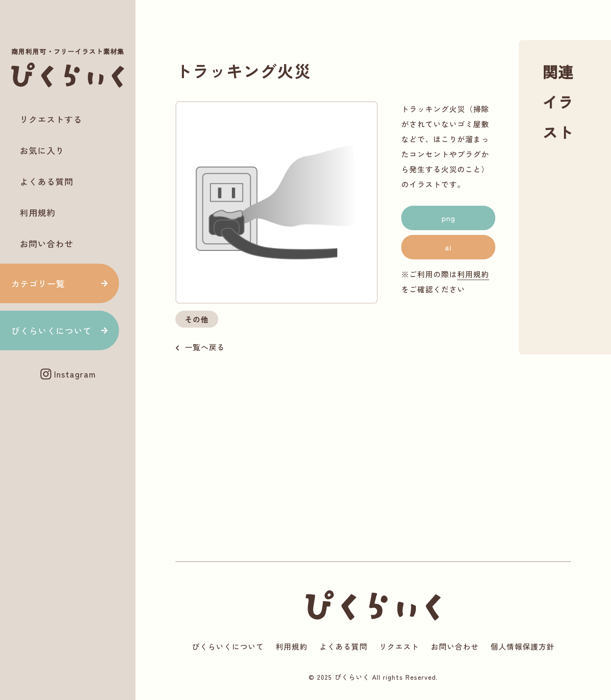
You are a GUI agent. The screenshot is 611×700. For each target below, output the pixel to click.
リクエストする (51, 119)
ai (448, 247)
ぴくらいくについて (52, 330)
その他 (197, 319)
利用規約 (38, 212)
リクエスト (399, 646)
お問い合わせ (47, 243)
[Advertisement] (68, 420)
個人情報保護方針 (523, 646)
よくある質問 (47, 181)
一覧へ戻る (205, 347)
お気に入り (42, 150)
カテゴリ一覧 (38, 283)
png (448, 218)
